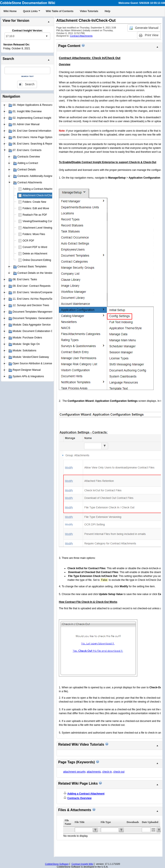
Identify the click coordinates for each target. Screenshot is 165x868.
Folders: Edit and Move (36, 208)
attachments (94, 772)
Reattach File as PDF (35, 215)
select (47, 36)
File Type (106, 822)
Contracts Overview (79, 798)
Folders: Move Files (34, 234)
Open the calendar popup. (153, 830)
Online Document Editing (37, 260)
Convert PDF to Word (35, 247)
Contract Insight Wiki (82, 864)
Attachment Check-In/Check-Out (41, 195)
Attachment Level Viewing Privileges (43, 228)
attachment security (74, 772)
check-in (107, 772)
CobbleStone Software (57, 864)
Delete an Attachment (35, 254)
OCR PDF (28, 241)
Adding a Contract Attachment (40, 189)
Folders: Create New (34, 202)
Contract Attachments (81, 36)
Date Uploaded (150, 822)
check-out (119, 772)
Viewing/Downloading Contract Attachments (48, 221)
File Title (80, 822)
